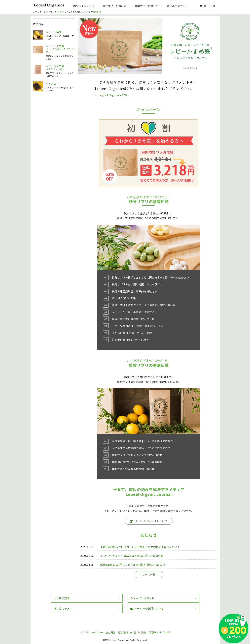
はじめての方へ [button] (176, 6)
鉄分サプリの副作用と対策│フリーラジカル (139, 284)
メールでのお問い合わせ (147, 608)
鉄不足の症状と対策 (124, 298)
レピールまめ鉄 (60, 49)
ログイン (59, 12)
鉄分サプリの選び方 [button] (114, 6)
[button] (147, 70)
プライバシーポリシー (92, 632)
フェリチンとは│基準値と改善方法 (133, 312)
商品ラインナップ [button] (84, 6)
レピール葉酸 (54, 32)
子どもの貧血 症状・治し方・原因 (132, 333)
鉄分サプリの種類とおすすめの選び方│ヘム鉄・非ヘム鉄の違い (150, 277)
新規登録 (96, 12)
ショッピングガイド (142, 598)
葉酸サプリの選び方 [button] (147, 6)
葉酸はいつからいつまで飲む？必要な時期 (137, 462)
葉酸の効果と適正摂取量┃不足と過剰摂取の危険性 (143, 441)
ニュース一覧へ (149, 574)
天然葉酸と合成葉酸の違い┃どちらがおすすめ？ (141, 448)
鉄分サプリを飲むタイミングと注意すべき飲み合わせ (144, 305)
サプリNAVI (165, 632)
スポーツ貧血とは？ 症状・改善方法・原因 (138, 326)
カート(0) (207, 6)
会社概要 (110, 632)
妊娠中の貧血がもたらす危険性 (131, 340)
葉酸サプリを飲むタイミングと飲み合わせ (137, 455)
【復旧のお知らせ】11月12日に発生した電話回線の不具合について (140, 547)
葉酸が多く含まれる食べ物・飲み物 (133, 469)
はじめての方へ (63, 608)
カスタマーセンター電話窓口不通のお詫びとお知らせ (131, 556)
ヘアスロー (52, 84)
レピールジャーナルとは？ (149, 521)
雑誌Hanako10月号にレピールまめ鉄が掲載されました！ (134, 565)
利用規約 (153, 632)
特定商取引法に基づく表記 (132, 632)
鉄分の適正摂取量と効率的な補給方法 (135, 291)
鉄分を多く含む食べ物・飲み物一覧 (133, 319)
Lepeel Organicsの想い (112, 95)
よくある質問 (62, 598)
